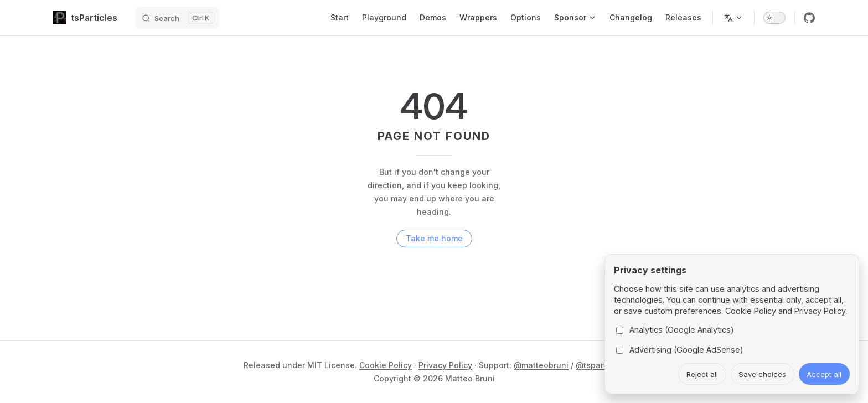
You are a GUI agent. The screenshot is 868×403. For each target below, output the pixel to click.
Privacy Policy (445, 365)
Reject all (702, 374)
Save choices (762, 374)
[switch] (774, 18)
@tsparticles (600, 365)
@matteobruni (541, 365)
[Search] (177, 18)
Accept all (824, 374)
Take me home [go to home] (434, 238)
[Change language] (733, 18)
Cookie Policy (386, 365)
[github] (809, 18)
